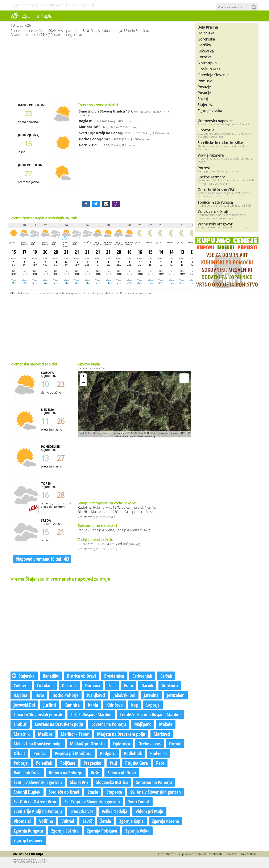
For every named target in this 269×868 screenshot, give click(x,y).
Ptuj (113, 764)
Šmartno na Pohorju (154, 783)
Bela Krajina (208, 27)
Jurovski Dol (24, 706)
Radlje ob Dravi (27, 773)
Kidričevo (115, 706)
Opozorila (206, 130)
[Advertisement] (101, 69)
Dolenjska (206, 33)
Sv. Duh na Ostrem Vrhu (35, 802)
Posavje (204, 87)
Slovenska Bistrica (112, 783)
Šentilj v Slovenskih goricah (38, 783)
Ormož (175, 744)
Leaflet (82, 434)
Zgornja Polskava (102, 831)
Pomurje (205, 81)
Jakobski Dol (124, 696)
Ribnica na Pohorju (66, 773)
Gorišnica (170, 686)
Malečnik (22, 734)
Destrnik (69, 686)
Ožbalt (19, 754)
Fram (129, 686)
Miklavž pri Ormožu (87, 744)
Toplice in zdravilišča (215, 202)
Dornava (93, 686)
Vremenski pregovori (216, 224)
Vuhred (68, 822)
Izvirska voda (106, 517)
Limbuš (20, 725)
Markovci (162, 734)
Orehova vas (150, 744)
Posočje (204, 92)
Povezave (231, 855)
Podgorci (108, 754)
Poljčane (68, 764)
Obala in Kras (209, 69)
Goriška (204, 45)
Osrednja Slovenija (213, 75)
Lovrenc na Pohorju (109, 725)
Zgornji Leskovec (28, 841)
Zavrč (87, 822)
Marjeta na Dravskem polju (121, 734)
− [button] (84, 384)
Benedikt (51, 677)
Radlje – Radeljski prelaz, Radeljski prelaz (114, 531)
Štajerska (23, 677)
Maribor (86, 127)
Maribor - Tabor (75, 734)
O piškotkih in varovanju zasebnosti (200, 855)
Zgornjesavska (210, 111)
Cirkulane (45, 686)
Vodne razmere (211, 155)
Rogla (84, 121)
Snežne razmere (211, 177)
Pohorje (21, 764)
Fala (112, 686)
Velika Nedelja (114, 812)
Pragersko (92, 764)
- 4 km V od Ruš (109, 545)
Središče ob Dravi (64, 793)
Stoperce (114, 793)
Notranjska (207, 63)
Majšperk (142, 725)
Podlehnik (133, 754)
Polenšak (44, 764)
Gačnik (85, 145)
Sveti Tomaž (139, 802)
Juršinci (50, 706)
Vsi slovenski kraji (213, 211)
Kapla (93, 706)
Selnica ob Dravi (122, 773)
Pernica (40, 754)
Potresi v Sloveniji (109, 550)
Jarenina (151, 696)
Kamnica (72, 706)
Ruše (95, 773)
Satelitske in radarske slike (220, 142)
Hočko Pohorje (91, 139)
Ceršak (166, 677)
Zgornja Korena (165, 822)
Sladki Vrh (79, 783)
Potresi (204, 168)
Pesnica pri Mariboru (73, 754)
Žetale (106, 822)
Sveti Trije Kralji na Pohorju (102, 133)
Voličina (46, 822)
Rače (160, 764)
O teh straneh (167, 855)
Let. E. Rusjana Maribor (91, 715)
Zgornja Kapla (131, 822)
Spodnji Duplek (27, 793)
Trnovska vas (82, 812)
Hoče (40, 696)
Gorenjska (206, 39)
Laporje (153, 706)
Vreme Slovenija (28, 855)
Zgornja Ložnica (65, 831)
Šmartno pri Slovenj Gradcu (102, 111)
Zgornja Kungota (28, 831)
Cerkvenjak (142, 677)
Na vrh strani (249, 855)
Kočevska (206, 51)
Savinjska (206, 99)
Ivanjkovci (96, 696)
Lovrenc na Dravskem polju (59, 725)
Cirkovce (21, 686)
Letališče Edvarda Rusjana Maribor (151, 715)
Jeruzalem (176, 696)
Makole (166, 725)
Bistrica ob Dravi (81, 677)
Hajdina (20, 696)
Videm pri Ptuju (149, 812)
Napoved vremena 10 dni (43, 560)
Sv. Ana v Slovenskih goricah (156, 793)
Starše (93, 793)
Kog (134, 706)
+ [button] (84, 377)
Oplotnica (122, 744)
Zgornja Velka (137, 831)
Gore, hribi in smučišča (217, 189)
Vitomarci (22, 822)
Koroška (205, 57)
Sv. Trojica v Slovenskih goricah (92, 802)
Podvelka (158, 754)
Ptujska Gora (136, 764)
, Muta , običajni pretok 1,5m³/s (116, 513)
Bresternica (114, 677)
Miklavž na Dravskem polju (38, 744)
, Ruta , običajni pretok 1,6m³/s (117, 508)
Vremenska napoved (215, 121)
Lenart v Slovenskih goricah (38, 715)
